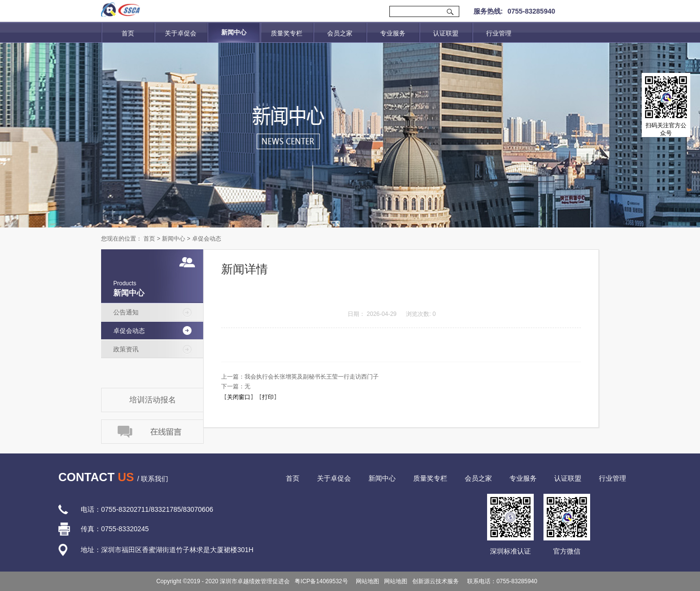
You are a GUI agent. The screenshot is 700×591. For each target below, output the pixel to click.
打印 (268, 397)
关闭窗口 (239, 397)
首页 (128, 33)
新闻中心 (174, 239)
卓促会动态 (207, 239)
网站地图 (366, 581)
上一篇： (300, 377)
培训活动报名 (153, 400)
